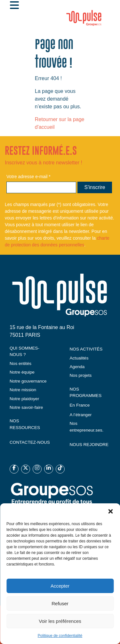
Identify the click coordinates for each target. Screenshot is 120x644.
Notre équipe (22, 372)
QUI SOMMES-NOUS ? (24, 351)
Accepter (60, 586)
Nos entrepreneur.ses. (87, 427)
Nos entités (20, 363)
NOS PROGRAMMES (86, 392)
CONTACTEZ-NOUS (30, 442)
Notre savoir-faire (26, 407)
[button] (110, 511)
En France (80, 405)
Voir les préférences (60, 621)
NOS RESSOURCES (25, 424)
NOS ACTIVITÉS (86, 349)
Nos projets (81, 375)
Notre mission (23, 390)
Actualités (79, 358)
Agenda (77, 367)
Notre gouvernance (28, 381)
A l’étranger (81, 415)
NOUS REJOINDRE (89, 445)
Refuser (60, 603)
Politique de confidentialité (60, 636)
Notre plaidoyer (24, 399)
